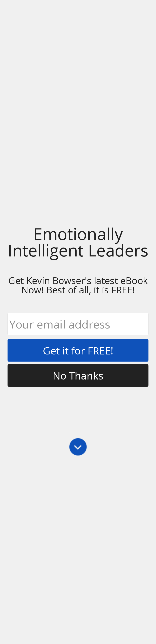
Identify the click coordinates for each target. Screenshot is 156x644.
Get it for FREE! (78, 350)
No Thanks (78, 375)
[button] (78, 242)
